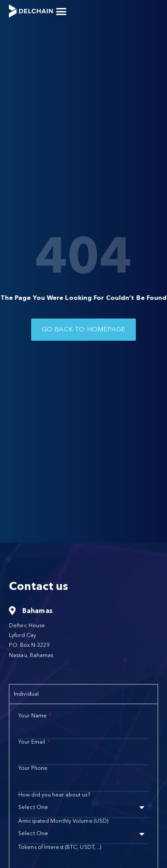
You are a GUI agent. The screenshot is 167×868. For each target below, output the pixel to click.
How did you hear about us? (54, 795)
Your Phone (33, 768)
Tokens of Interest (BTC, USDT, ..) (60, 847)
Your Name (33, 716)
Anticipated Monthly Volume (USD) (63, 821)
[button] (61, 11)
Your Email (32, 742)
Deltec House (27, 625)
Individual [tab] (26, 694)
